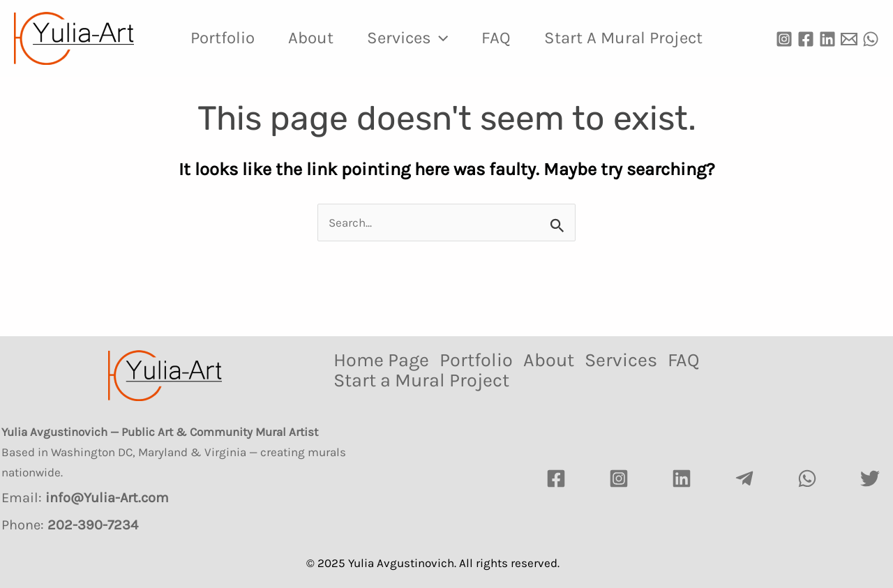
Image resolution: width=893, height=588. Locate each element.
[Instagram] (784, 39)
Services (407, 38)
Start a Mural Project (623, 38)
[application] (440, 38)
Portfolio (223, 38)
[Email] (849, 39)
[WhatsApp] (871, 39)
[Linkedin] (827, 39)
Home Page (381, 360)
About (311, 38)
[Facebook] (806, 39)
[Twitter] (870, 478)
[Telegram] (744, 478)
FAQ (496, 38)
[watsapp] (807, 478)
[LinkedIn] (682, 478)
